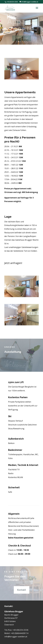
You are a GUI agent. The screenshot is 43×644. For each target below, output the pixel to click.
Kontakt (22, 590)
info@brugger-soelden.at (16, 637)
